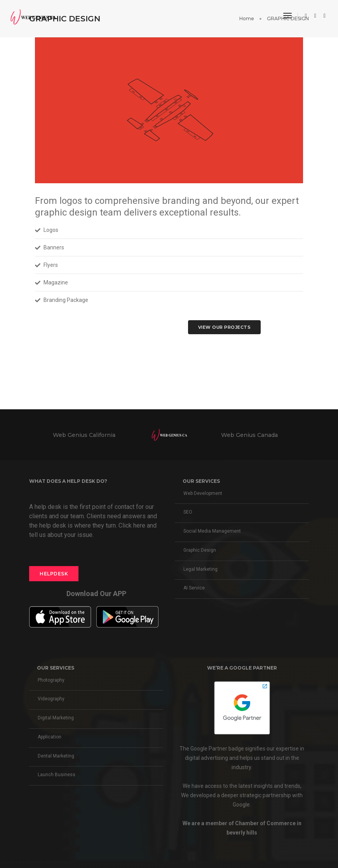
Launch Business (57, 775)
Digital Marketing (56, 718)
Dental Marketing (56, 756)
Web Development (203, 493)
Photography (51, 680)
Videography (51, 699)
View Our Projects (225, 327)
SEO (188, 512)
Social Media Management (212, 531)
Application (50, 737)
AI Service (194, 588)
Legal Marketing (200, 569)
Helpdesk (54, 574)
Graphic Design (200, 550)
